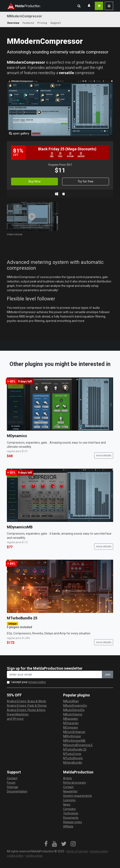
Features (28, 23)
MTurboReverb (73, 758)
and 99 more (15, 719)
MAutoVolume (73, 714)
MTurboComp (72, 754)
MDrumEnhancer (74, 732)
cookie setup (34, 856)
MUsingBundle (73, 763)
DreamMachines (18, 714)
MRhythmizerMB (74, 741)
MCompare (71, 728)
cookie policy (15, 856)
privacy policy (37, 682)
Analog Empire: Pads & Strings (27, 706)
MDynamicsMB (20, 527)
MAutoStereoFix (74, 710)
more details (104, 455)
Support (55, 23)
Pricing (42, 23)
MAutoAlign (71, 701)
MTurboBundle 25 (22, 618)
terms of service (77, 851)
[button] (79, 6)
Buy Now (35, 181)
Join (107, 674)
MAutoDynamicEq (75, 706)
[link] (46, 844)
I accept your (28, 682)
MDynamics (17, 436)
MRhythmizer (72, 736)
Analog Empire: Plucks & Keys (26, 710)
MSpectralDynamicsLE (78, 745)
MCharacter (71, 723)
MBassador (71, 719)
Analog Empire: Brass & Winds (26, 701)
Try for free (86, 181)
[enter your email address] (54, 675)
